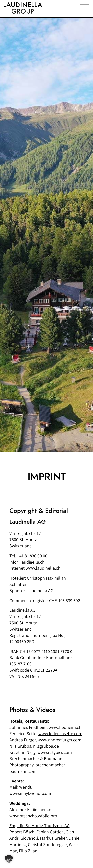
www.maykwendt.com (30, 793)
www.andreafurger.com (60, 740)
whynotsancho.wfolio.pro (33, 816)
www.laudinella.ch (43, 568)
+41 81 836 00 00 (32, 556)
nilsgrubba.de (46, 746)
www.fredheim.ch (65, 727)
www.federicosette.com (60, 733)
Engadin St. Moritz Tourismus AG (40, 826)
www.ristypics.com (55, 752)
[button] (9, 859)
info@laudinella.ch (27, 562)
